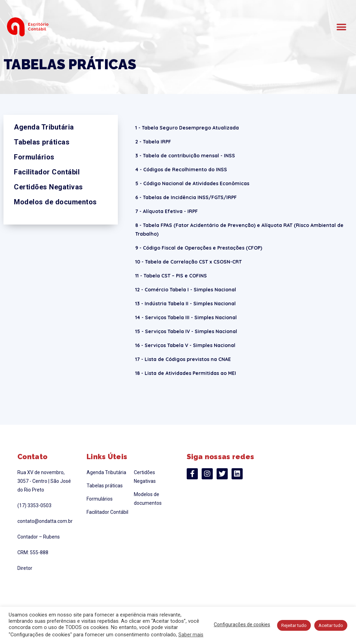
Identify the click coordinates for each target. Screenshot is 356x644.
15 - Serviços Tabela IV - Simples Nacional (186, 331)
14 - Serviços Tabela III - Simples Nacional (186, 317)
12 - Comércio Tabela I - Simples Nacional (186, 290)
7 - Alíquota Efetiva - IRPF (167, 211)
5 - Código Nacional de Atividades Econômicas (192, 183)
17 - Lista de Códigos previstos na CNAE (183, 359)
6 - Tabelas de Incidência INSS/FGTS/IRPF (186, 197)
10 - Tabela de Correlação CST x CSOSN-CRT (188, 262)
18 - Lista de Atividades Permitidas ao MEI (186, 373)
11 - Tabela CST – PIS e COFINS (171, 276)
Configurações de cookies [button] (242, 625)
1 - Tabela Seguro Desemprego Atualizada (187, 128)
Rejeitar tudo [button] (294, 625)
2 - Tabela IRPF (153, 142)
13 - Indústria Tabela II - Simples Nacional (185, 304)
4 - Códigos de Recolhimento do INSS (181, 170)
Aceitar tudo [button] (331, 625)
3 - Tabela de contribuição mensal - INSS (185, 156)
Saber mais (191, 635)
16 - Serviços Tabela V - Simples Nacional (185, 345)
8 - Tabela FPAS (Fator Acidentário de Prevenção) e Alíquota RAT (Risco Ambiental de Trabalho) (239, 230)
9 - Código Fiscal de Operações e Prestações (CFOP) (199, 248)
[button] (341, 27)
